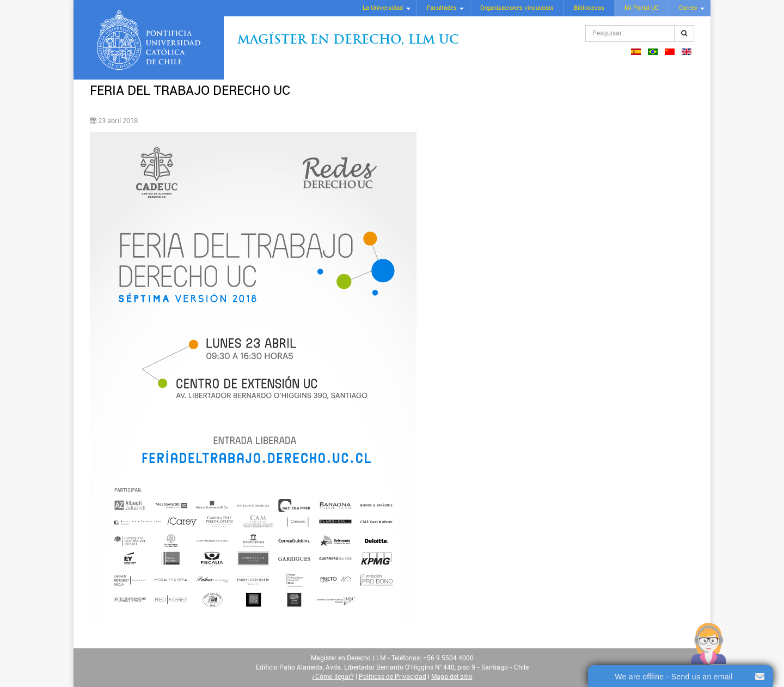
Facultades (442, 8)
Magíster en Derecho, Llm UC (348, 41)
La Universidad (383, 8)
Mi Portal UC (642, 8)
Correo (688, 8)
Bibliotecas (589, 8)
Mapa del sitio (452, 677)
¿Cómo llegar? (333, 677)
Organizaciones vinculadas (517, 8)
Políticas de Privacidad (393, 677)
